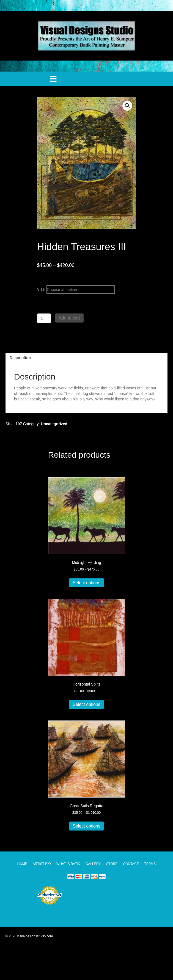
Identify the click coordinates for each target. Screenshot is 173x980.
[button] (127, 106)
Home (22, 864)
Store (112, 864)
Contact (131, 864)
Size (41, 289)
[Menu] (53, 79)
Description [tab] (20, 358)
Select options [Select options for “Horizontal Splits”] (87, 704)
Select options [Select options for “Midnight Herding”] (87, 583)
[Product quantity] (44, 318)
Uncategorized (54, 424)
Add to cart (69, 318)
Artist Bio (42, 864)
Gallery (93, 864)
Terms (150, 864)
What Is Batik (68, 864)
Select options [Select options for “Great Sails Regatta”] (87, 826)
